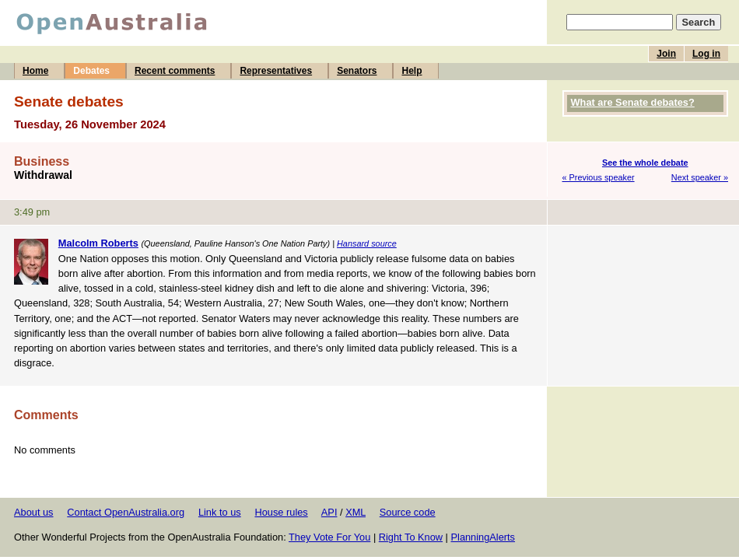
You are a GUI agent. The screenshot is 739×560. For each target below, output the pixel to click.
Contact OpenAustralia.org (126, 512)
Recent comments (175, 71)
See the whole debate (645, 163)
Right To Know (411, 537)
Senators (357, 71)
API (329, 512)
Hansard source (367, 243)
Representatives (276, 71)
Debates (91, 71)
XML (355, 512)
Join (666, 54)
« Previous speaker (599, 177)
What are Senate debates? (633, 102)
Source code (408, 512)
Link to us (220, 512)
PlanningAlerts (483, 537)
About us (34, 512)
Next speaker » (700, 177)
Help (412, 71)
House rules (281, 512)
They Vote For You (329, 537)
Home (35, 71)
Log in (706, 54)
